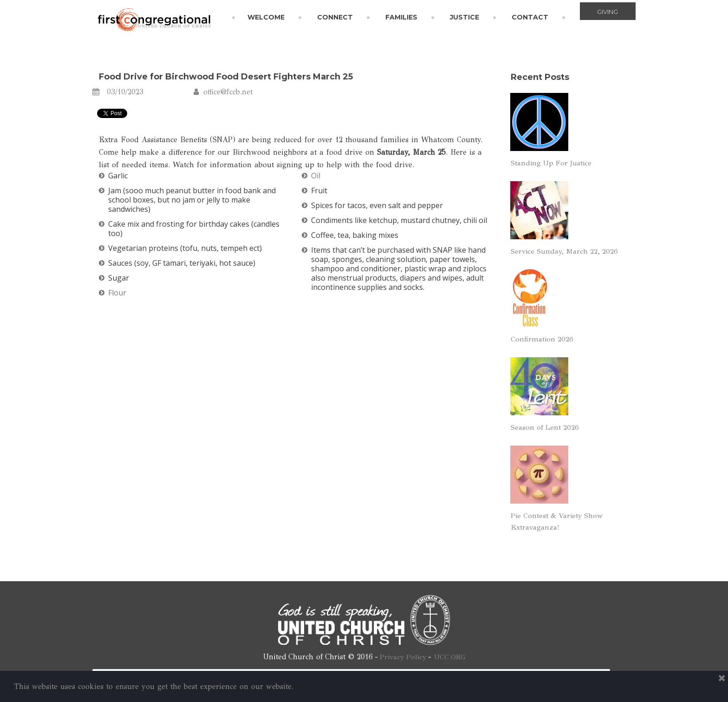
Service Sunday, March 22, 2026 (566, 251)
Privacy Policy (403, 657)
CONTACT (530, 17)
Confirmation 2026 (543, 339)
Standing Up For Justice (553, 163)
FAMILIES (401, 17)
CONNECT (335, 17)
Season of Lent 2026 (546, 427)
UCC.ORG (451, 657)
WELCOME (266, 17)
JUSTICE (465, 17)
